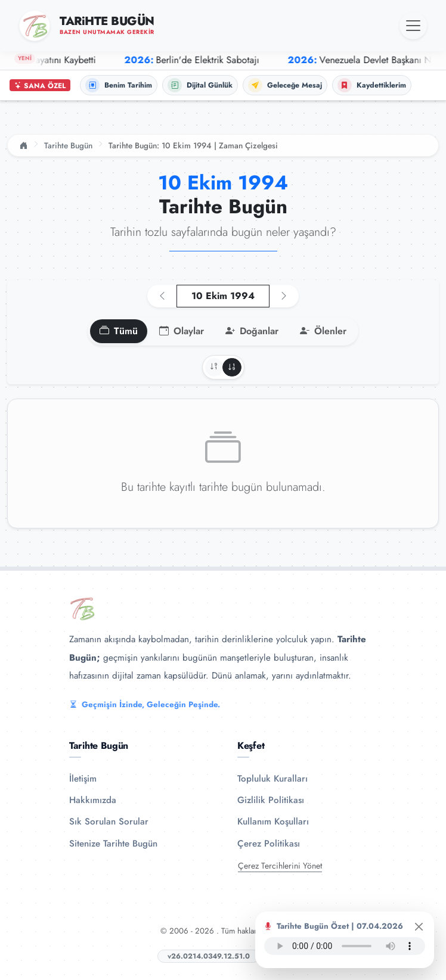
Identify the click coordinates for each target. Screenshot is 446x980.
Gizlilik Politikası (271, 800)
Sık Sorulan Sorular (109, 822)
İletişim (83, 779)
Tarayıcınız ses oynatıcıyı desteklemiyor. (345, 946)
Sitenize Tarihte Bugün (113, 844)
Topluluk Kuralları (272, 779)
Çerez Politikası (269, 844)
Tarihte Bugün (68, 145)
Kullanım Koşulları (273, 822)
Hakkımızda (93, 800)
